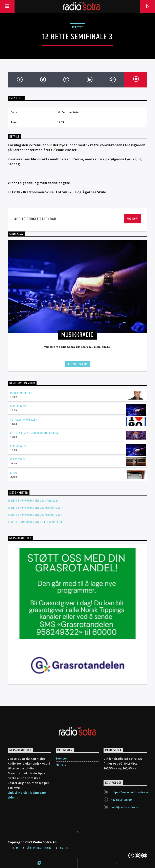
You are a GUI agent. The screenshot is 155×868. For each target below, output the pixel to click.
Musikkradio (18, 406)
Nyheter (62, 764)
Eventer (61, 758)
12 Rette (77, 27)
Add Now (132, 219)
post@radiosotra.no (125, 807)
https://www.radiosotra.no (130, 792)
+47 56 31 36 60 (121, 800)
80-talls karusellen (24, 420)
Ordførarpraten (21, 393)
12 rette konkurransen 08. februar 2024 (35, 515)
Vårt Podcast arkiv (39, 848)
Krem (14, 473)
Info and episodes (77, 364)
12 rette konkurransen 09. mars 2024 (33, 501)
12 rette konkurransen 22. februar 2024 (35, 508)
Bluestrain (18, 459)
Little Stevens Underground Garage (34, 433)
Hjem (15, 848)
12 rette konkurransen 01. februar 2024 (35, 522)
